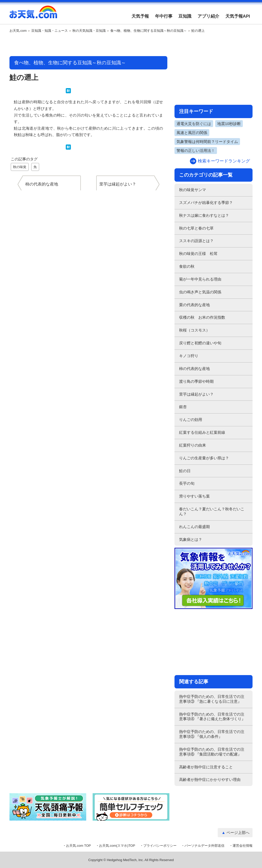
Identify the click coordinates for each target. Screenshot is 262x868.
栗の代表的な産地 (194, 305)
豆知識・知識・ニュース (50, 31)
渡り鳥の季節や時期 (196, 381)
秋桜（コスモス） (194, 330)
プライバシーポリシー (160, 846)
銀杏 (183, 407)
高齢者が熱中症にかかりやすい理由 (210, 779)
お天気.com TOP (78, 846)
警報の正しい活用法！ (196, 151)
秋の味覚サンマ (193, 190)
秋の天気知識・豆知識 (89, 31)
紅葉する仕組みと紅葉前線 (202, 432)
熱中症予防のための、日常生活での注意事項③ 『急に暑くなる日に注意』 (212, 699)
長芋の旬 (187, 483)
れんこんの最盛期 (194, 527)
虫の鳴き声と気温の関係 (200, 292)
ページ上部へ (238, 833)
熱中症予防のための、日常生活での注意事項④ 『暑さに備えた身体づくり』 (212, 717)
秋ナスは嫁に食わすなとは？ (204, 215)
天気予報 (140, 16)
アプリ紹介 (208, 16)
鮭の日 (185, 471)
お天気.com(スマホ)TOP (117, 846)
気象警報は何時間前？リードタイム (207, 142)
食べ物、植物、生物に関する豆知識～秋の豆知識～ (149, 31)
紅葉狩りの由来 (193, 445)
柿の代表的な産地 (194, 369)
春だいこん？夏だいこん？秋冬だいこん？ (212, 511)
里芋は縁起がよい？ (196, 394)
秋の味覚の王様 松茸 (198, 254)
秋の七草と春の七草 (196, 228)
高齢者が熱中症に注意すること (206, 767)
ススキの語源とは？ (196, 241)
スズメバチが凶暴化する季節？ (206, 203)
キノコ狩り (189, 356)
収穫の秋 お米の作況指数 (202, 317)
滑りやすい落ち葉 (194, 496)
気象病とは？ (191, 539)
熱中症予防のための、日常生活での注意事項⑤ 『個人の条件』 (212, 734)
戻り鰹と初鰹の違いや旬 (200, 343)
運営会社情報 (243, 846)
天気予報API (238, 16)
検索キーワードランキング (224, 161)
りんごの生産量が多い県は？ (204, 458)
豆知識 (185, 16)
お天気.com (33, 15)
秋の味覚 (20, 167)
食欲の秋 (187, 266)
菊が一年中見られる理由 (200, 279)
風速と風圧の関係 (192, 133)
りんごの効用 (191, 420)
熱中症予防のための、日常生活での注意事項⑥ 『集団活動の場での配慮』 (212, 752)
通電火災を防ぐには (194, 124)
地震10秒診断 (229, 124)
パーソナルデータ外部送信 (204, 846)
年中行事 (164, 16)
